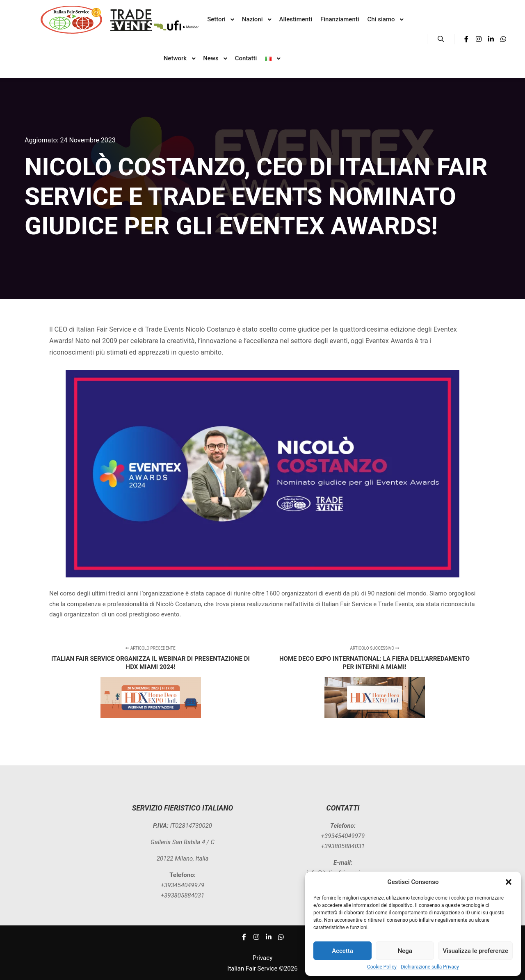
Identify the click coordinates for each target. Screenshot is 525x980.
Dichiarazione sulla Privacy (430, 967)
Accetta (342, 951)
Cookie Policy (382, 967)
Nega (405, 951)
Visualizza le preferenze (475, 951)
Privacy (262, 958)
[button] (509, 882)
